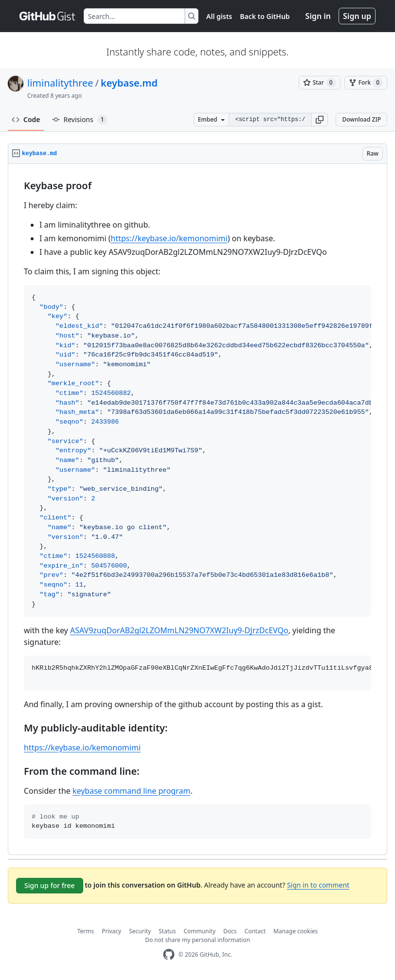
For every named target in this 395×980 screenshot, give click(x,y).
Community (199, 931)
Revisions (80, 120)
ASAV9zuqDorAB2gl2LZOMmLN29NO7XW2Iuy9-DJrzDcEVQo (179, 630)
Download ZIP (361, 119)
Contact (255, 931)
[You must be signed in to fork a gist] (366, 83)
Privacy (111, 931)
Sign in (318, 16)
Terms (86, 931)
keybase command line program (131, 791)
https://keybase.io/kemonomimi (169, 238)
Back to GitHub (265, 16)
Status (167, 931)
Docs (230, 931)
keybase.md (129, 83)
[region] (197, 509)
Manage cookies (296, 931)
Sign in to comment (318, 885)
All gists (219, 16)
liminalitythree (60, 83)
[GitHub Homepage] (169, 954)
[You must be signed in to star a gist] (320, 83)
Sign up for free (50, 885)
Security (140, 931)
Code (26, 119)
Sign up (357, 16)
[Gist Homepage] (48, 16)
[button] (320, 120)
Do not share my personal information (197, 940)
